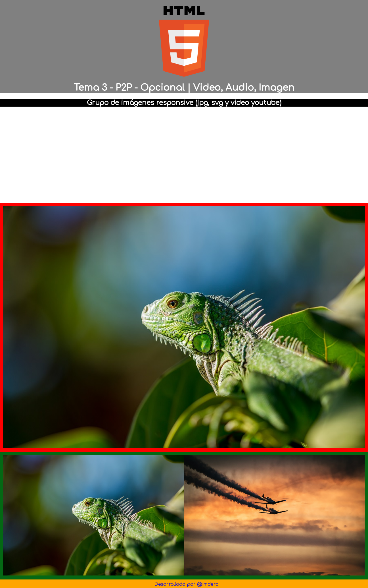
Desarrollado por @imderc (186, 584)
